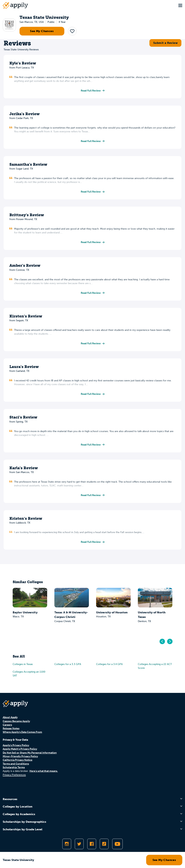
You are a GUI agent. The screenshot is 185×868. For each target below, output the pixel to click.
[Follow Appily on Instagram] (67, 844)
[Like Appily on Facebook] (92, 844)
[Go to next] (170, 641)
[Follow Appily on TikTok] (104, 844)
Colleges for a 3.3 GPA (68, 664)
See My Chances (42, 31)
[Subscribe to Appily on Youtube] (117, 844)
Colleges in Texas (23, 664)
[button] (72, 31)
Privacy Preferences (14, 775)
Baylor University (25, 612)
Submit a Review (165, 43)
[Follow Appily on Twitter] (79, 844)
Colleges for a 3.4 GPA (109, 664)
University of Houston (112, 612)
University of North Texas (152, 615)
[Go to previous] (162, 641)
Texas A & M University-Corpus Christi (71, 615)
